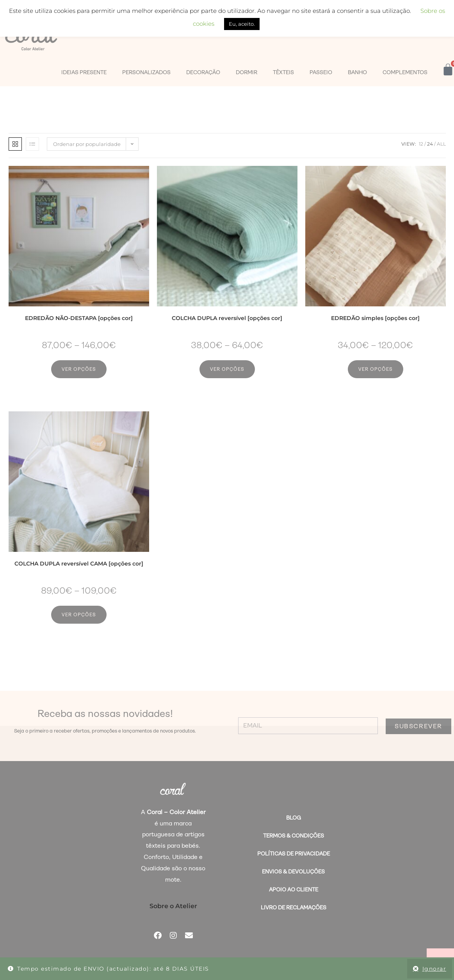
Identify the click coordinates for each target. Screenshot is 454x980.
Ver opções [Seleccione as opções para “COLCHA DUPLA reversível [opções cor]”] (227, 369)
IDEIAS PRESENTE (84, 72)
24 (430, 144)
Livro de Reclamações (294, 907)
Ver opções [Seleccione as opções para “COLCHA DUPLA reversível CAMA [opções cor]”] (79, 615)
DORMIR (247, 72)
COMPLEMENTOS (405, 72)
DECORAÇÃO (203, 72)
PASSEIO (321, 72)
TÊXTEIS (283, 72)
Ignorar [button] (434, 969)
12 (421, 144)
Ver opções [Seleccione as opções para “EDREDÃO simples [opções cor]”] (376, 369)
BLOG (294, 818)
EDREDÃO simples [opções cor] (375, 318)
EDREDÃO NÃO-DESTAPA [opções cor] (79, 318)
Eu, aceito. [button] (242, 24)
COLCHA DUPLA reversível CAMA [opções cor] (79, 564)
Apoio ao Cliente (294, 889)
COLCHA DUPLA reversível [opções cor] (227, 318)
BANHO (357, 72)
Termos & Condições (294, 836)
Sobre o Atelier (173, 906)
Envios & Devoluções (293, 872)
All (441, 144)
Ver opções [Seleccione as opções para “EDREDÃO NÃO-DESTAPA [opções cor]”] (79, 369)
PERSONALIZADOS (146, 72)
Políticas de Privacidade (294, 854)
